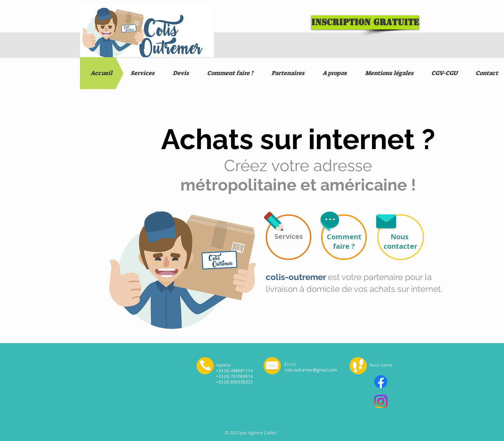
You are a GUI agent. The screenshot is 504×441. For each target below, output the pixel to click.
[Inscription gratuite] (365, 22)
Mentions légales (182, 423)
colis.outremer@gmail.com (311, 370)
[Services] (289, 237)
